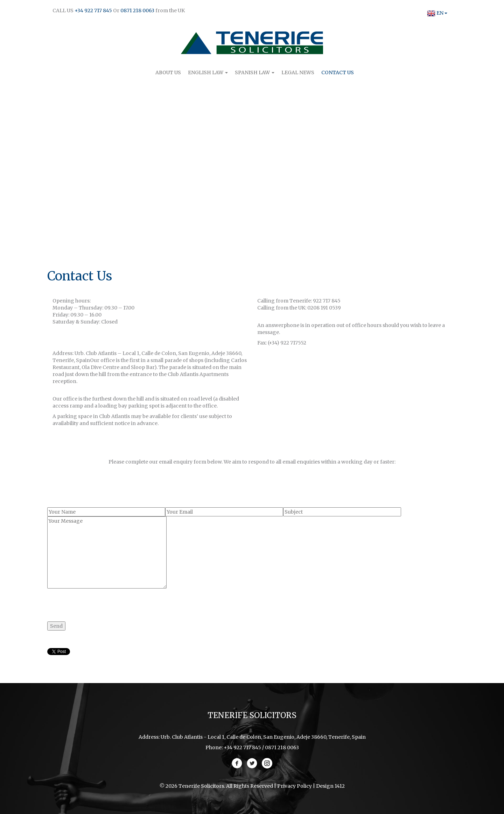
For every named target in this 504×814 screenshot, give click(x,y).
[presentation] (100, 602)
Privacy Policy (295, 786)
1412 (340, 786)
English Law (208, 72)
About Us (168, 72)
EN (435, 13)
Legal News (298, 72)
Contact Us (338, 72)
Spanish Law (255, 72)
